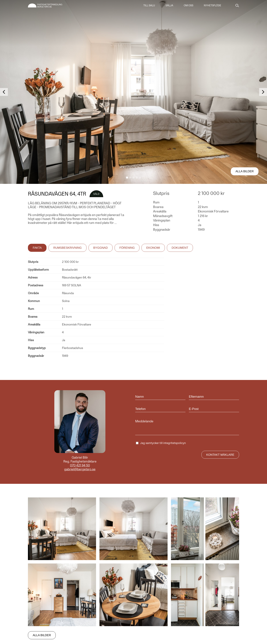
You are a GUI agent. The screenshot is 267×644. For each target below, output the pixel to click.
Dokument (180, 248)
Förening (127, 248)
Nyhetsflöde (213, 5)
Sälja (169, 5)
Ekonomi (153, 248)
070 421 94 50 (80, 465)
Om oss (189, 5)
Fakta (37, 248)
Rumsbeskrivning (67, 248)
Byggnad (101, 248)
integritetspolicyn (175, 443)
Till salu (149, 5)
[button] (127, 178)
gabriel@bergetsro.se (80, 469)
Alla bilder (245, 171)
